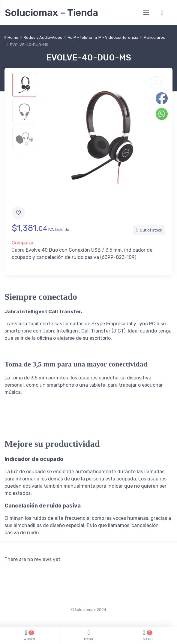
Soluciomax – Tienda (51, 13)
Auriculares (154, 37)
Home (13, 37)
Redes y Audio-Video (43, 37)
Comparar (23, 243)
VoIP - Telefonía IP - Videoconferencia (103, 37)
